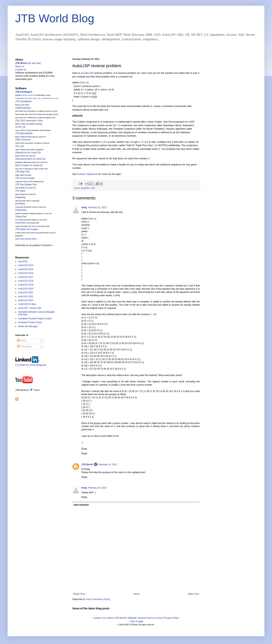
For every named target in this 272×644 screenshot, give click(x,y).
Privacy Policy (171, 618)
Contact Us (99, 618)
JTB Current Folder (25, 178)
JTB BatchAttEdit (24, 133)
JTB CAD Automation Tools (29, 121)
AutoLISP (88, 73)
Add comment (81, 505)
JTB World (87, 465)
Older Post (193, 594)
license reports (27, 95)
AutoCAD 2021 (26, 293)
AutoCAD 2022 (26, 296)
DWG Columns (23, 140)
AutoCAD (85, 188)
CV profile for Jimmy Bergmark (31, 364)
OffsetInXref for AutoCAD (28, 153)
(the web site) (28, 63)
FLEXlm (25, 98)
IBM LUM (32, 98)
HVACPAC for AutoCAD (27, 223)
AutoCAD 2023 (26, 300)
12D (39, 98)
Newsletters (47, 245)
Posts (22, 341)
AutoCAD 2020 (26, 289)
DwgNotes (20, 197)
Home (137, 594)
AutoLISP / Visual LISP (30, 308)
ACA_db (19, 146)
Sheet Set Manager (28, 326)
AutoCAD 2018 (26, 281)
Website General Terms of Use (145, 618)
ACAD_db (20, 127)
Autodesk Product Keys (30, 322)
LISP (93, 188)
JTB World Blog (55, 18)
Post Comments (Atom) (98, 599)
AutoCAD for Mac (27, 304)
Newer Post (79, 594)
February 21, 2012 (97, 207)
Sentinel (49, 98)
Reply (84, 454)
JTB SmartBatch (23, 101)
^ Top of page (136, 621)
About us (20, 66)
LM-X (56, 98)
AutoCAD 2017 (26, 277)
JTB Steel (20, 191)
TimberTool (21, 217)
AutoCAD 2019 (26, 285)
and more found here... (27, 239)
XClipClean (21, 210)
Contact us (21, 70)
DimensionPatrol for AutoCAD (30, 159)
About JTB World (117, 618)
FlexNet (18, 98)
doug (84, 207)
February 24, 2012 (108, 465)
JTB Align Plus (23, 172)
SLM (43, 98)
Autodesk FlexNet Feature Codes (35, 319)
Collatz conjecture (87, 174)
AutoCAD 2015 (26, 269)
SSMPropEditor (23, 108)
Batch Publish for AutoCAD (29, 165)
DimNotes (20, 204)
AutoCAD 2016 (26, 273)
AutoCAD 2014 (26, 265)
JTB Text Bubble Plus (26, 185)
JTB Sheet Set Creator (27, 229)
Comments (24, 347)
